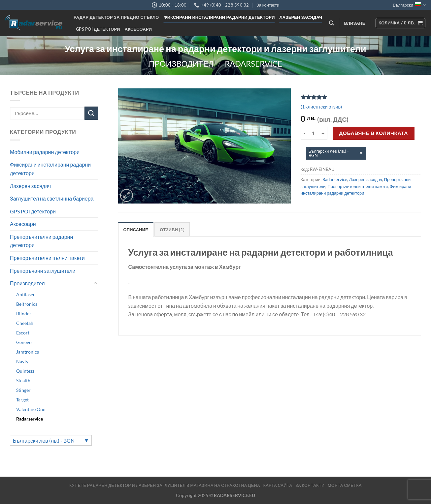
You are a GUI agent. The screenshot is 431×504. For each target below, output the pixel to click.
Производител (181, 63)
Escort (23, 333)
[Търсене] (332, 23)
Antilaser (26, 294)
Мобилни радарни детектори (45, 152)
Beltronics (27, 304)
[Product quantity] (314, 133)
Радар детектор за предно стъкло (116, 17)
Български (409, 5)
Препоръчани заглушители (43, 271)
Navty (22, 361)
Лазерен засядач (301, 17)
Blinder (24, 314)
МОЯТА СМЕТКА (345, 485)
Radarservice (253, 63)
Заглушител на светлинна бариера (52, 198)
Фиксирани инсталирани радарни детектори (219, 17)
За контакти (268, 5)
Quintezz (25, 371)
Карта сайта (278, 485)
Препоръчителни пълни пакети (47, 258)
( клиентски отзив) (321, 107)
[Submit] (91, 113)
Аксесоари (138, 29)
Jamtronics (28, 352)
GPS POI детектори (98, 29)
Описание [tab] (136, 230)
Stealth (23, 380)
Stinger (23, 390)
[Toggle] (95, 283)
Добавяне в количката (373, 133)
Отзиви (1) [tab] (172, 230)
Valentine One (31, 409)
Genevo (24, 342)
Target (22, 400)
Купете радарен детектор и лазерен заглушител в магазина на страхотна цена (165, 485)
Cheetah (25, 323)
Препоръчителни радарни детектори (41, 241)
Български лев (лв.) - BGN (44, 441)
